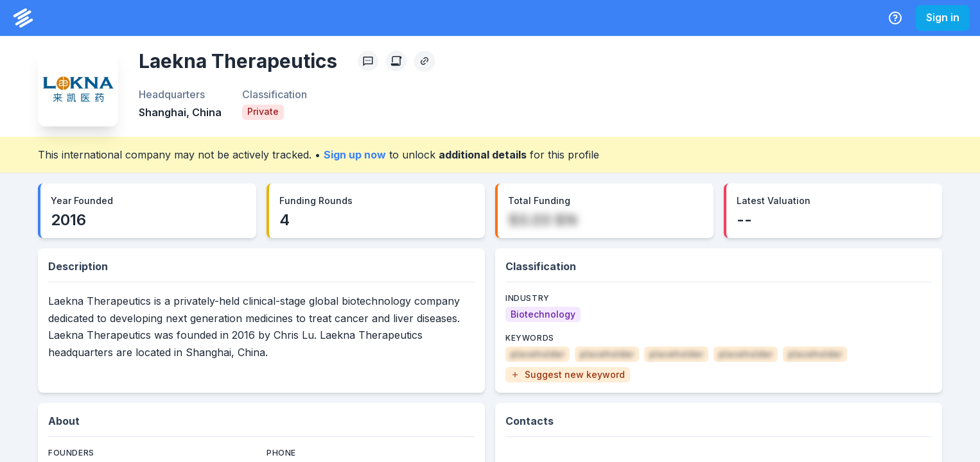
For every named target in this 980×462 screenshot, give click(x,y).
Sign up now (355, 155)
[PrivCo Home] (23, 18)
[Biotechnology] (543, 314)
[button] (568, 375)
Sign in (943, 17)
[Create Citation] (396, 61)
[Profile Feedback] (368, 61)
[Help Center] (895, 18)
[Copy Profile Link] (424, 61)
